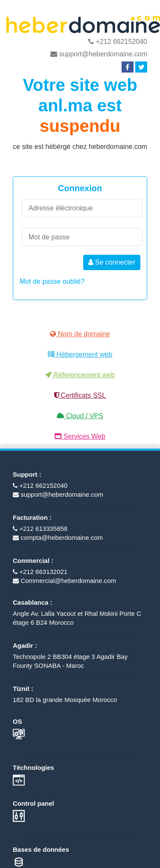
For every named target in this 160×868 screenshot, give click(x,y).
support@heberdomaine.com (99, 54)
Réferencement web (80, 375)
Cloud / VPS (80, 416)
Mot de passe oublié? (52, 281)
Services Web (80, 436)
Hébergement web (80, 354)
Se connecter (112, 262)
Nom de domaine (80, 334)
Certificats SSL (80, 395)
